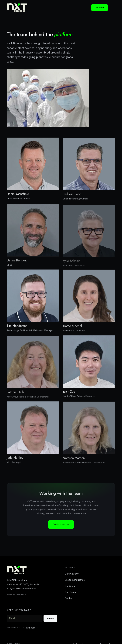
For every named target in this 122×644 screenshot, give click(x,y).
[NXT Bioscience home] (17, 8)
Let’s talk (99, 8)
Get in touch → (61, 525)
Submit (50, 618)
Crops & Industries (75, 580)
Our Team (70, 592)
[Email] (24, 618)
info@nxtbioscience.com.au (21, 589)
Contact (69, 598)
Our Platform (72, 574)
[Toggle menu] (113, 8)
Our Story (70, 586)
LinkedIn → (32, 628)
